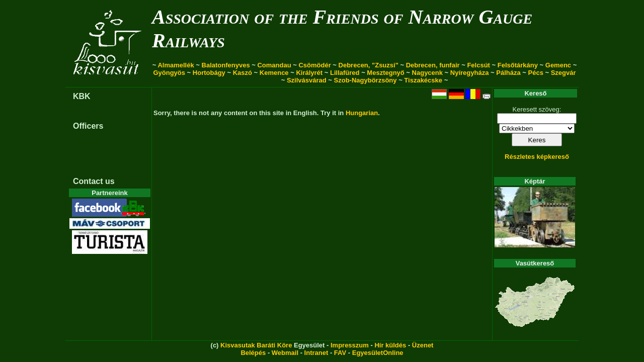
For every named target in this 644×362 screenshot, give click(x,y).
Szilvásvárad (307, 80)
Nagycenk (427, 73)
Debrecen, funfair (433, 65)
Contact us (94, 181)
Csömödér (314, 65)
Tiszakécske (423, 80)
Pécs (536, 73)
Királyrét (309, 73)
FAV (340, 353)
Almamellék (176, 65)
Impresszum (350, 345)
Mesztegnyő (385, 73)
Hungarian (362, 113)
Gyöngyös (169, 73)
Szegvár (563, 73)
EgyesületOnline (378, 353)
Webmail (285, 353)
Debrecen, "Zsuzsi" (369, 65)
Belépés (253, 353)
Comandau (274, 65)
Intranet (316, 353)
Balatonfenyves (226, 65)
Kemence (274, 73)
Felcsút (478, 65)
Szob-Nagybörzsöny (366, 80)
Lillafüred (345, 73)
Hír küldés (390, 345)
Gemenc (558, 65)
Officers (88, 126)
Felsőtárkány (518, 65)
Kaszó (243, 73)
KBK (82, 96)
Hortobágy (209, 73)
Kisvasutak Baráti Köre (256, 345)
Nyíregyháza (470, 73)
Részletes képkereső (537, 157)
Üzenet (423, 345)
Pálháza (508, 73)
